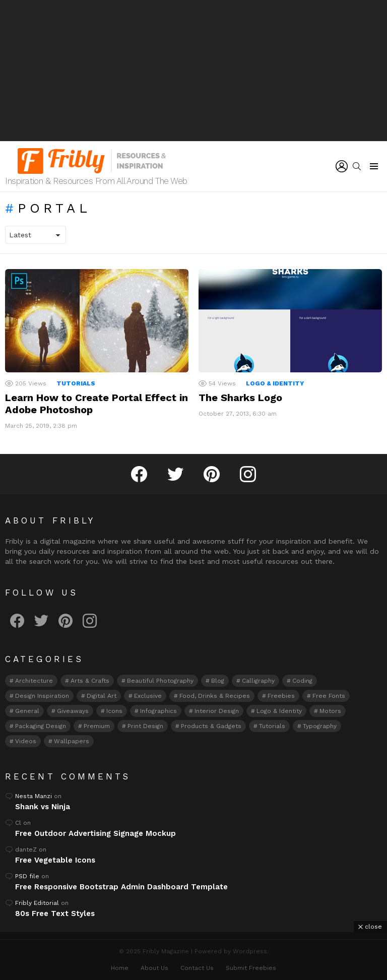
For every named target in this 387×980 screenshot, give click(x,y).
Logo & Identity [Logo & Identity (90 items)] (279, 711)
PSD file (27, 876)
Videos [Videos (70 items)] (26, 741)
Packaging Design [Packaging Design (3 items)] (41, 726)
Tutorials (76, 383)
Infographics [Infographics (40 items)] (158, 711)
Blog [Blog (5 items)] (218, 681)
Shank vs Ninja (43, 807)
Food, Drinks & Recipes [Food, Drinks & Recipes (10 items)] (215, 696)
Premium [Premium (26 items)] (97, 726)
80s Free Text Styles (55, 913)
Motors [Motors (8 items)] (330, 711)
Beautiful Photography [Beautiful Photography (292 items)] (160, 681)
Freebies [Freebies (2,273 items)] (281, 696)
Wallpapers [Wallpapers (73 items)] (72, 741)
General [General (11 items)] (27, 711)
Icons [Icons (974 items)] (114, 711)
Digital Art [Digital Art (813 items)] (102, 696)
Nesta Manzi (34, 796)
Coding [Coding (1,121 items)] (302, 681)
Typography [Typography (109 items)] (320, 726)
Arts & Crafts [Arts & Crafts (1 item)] (90, 681)
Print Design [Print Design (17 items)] (145, 726)
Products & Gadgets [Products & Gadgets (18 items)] (211, 726)
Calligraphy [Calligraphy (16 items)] (258, 681)
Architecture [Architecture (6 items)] (34, 681)
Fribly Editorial (37, 903)
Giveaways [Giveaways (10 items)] (73, 711)
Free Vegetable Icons (55, 860)
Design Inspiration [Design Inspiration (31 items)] (42, 696)
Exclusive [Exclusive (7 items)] (148, 696)
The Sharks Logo (240, 398)
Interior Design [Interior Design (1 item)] (217, 711)
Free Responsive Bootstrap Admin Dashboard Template (121, 887)
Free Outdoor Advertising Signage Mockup (95, 833)
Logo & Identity (275, 383)
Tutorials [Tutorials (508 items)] (272, 726)
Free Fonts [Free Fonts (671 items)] (329, 696)
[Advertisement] (193, 71)
